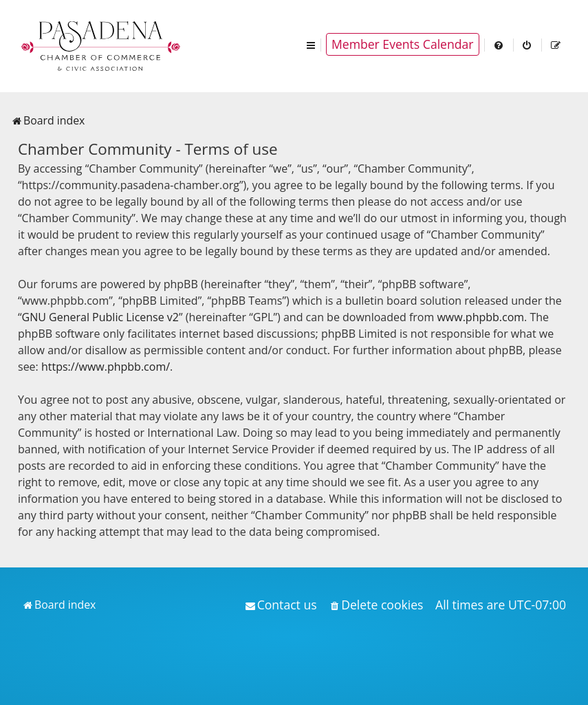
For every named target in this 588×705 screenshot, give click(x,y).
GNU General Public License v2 (100, 317)
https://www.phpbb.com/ (106, 367)
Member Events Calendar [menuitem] (403, 44)
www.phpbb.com (480, 317)
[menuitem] (499, 44)
